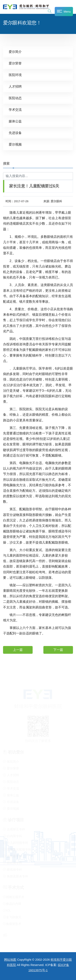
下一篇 (58, 650)
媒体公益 (15, 121)
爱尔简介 (15, 52)
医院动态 (15, 98)
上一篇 (18, 650)
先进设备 (15, 133)
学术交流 (15, 110)
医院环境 (15, 75)
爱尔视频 (15, 144)
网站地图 (10, 960)
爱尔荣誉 (15, 63)
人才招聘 (15, 86)
